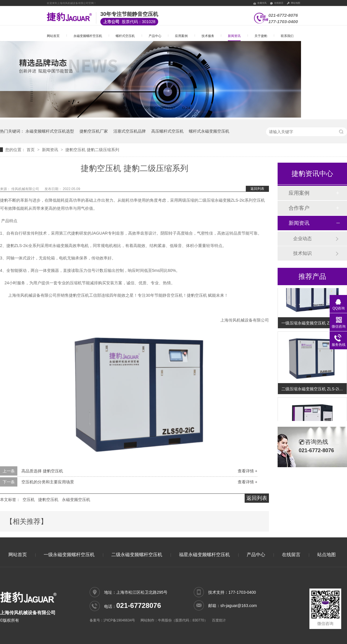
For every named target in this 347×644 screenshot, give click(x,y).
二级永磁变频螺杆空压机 (137, 555)
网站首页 (53, 36)
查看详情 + (248, 471)
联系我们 (287, 36)
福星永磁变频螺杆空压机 (204, 555)
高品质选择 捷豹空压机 (42, 471)
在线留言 (279, 3)
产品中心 (155, 36)
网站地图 (296, 3)
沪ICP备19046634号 (119, 620)
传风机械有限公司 (26, 189)
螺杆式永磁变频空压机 (209, 131)
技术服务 (208, 36)
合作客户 (299, 208)
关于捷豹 (261, 36)
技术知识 (302, 253)
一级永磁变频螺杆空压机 (69, 555)
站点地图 (326, 555)
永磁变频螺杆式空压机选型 (50, 131)
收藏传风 (262, 3)
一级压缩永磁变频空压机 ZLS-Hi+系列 (314, 324)
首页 (31, 150)
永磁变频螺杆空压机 (88, 36)
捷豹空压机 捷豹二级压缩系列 (92, 150)
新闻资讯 (234, 36)
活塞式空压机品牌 (130, 131)
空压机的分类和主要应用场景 (48, 482)
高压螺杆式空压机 (167, 131)
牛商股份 (165, 620)
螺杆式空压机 (125, 36)
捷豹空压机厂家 (94, 131)
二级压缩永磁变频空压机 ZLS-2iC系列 (314, 389)
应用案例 (181, 36)
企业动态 (302, 239)
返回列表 (257, 189)
